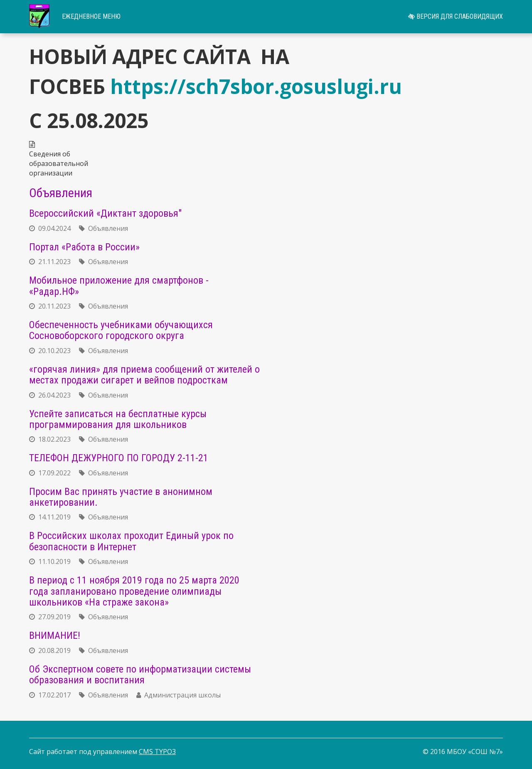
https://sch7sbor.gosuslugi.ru (256, 86)
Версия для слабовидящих (456, 16)
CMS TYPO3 (157, 752)
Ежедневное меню (91, 16)
